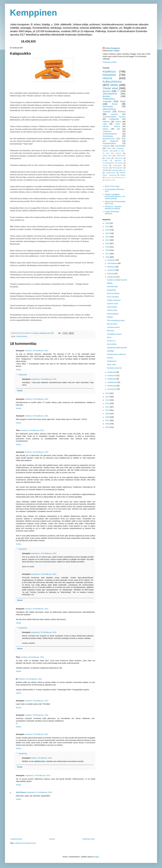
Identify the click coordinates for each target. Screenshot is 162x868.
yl (105, 180)
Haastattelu (115, 170)
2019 (108, 247)
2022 (108, 237)
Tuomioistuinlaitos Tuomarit (114, 117)
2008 (108, 417)
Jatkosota (118, 161)
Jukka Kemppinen (113, 48)
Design (105, 161)
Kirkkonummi (121, 156)
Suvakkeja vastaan (114, 334)
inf (112, 180)
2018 (108, 250)
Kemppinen (33, 13)
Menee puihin (112, 324)
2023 (108, 233)
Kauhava (114, 114)
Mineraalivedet (117, 168)
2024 (108, 230)
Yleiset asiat (110, 88)
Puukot (105, 165)
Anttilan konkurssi (114, 300)
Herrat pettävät (113, 314)
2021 (108, 240)
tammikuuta (112, 389)
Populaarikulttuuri (109, 143)
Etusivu (52, 839)
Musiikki (106, 96)
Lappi (105, 124)
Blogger (96, 857)
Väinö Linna (107, 156)
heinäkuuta (112, 277)
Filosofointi (109, 75)
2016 (108, 257)
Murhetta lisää (112, 287)
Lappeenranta (111, 173)
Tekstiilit (105, 170)
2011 (108, 407)
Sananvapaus (108, 136)
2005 (108, 427)
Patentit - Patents (111, 126)
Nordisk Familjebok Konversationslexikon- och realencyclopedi (115, 197)
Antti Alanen (21, 792)
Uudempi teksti (16, 839)
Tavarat (118, 122)
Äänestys (111, 331)
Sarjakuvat (114, 141)
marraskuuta (112, 263)
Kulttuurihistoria (22, 336)
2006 (108, 424)
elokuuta (111, 274)
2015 (108, 393)
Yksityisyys (107, 131)
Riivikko (110, 317)
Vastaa (18, 370)
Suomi (117, 124)
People (108, 158)
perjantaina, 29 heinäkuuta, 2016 (44, 379)
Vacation (106, 168)
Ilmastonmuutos (109, 139)
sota (118, 129)
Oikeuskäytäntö (110, 94)
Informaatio (108, 106)
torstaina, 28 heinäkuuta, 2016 (37, 351)
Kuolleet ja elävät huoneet (117, 280)
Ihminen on (111, 341)
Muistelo (107, 91)
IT (119, 91)
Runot (115, 104)
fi (109, 180)
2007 (108, 420)
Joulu (124, 170)
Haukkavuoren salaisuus (116, 354)
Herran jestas (112, 310)
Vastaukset (23, 375)
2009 (108, 414)
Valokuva (106, 122)
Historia (107, 78)
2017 (108, 254)
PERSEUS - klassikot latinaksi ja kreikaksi (113, 208)
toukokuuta (112, 376)
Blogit (123, 101)
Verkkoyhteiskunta (110, 134)
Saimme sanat (112, 304)
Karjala (120, 163)
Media (114, 85)
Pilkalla (110, 283)
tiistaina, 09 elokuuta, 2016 (41, 758)
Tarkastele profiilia (110, 62)
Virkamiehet (118, 158)
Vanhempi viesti (89, 839)
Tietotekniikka (120, 146)
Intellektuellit (114, 119)
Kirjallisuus (109, 72)
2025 (108, 227)
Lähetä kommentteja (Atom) (25, 843)
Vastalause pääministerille (117, 348)
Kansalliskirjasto (108, 163)
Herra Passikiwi (113, 297)
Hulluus (106, 129)
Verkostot (106, 146)
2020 (108, 244)
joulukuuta (112, 260)
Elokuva (122, 112)
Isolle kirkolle (112, 307)
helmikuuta (112, 386)
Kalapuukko (111, 290)
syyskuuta (111, 270)
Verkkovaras (112, 361)
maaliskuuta (112, 382)
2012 (108, 403)
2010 (108, 410)
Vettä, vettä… (112, 364)
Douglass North (110, 178)
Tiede (123, 139)
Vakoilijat (110, 351)
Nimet (109, 148)
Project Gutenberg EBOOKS (112, 213)
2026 (108, 223)
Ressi (109, 337)
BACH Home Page (112, 186)
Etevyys (110, 358)
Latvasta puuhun (113, 327)
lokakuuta (111, 267)
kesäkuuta (112, 372)
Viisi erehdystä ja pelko (116, 320)
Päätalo (123, 175)
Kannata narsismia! (114, 368)
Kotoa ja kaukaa (113, 293)
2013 (108, 400)
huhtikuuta (112, 379)
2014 (108, 397)
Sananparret (117, 165)
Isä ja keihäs (112, 344)
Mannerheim (122, 178)
